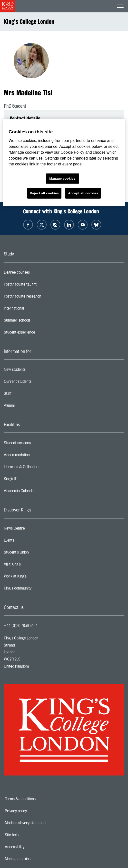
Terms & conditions (37, 799)
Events (28, 542)
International (33, 310)
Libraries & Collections (41, 468)
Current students (37, 383)
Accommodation (36, 456)
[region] (64, 163)
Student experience (39, 334)
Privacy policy (33, 811)
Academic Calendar (39, 492)
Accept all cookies (83, 193)
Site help (29, 835)
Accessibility (31, 847)
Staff (27, 395)
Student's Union (36, 554)
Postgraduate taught (40, 286)
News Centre (34, 530)
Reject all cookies (44, 193)
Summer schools (37, 322)
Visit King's (32, 566)
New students (34, 371)
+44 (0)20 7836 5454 (21, 626)
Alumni (29, 407)
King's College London (29, 22)
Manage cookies (34, 859)
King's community (37, 590)
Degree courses (36, 274)
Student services (37, 444)
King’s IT (30, 480)
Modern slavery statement (43, 823)
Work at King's (35, 578)
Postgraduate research (42, 298)
